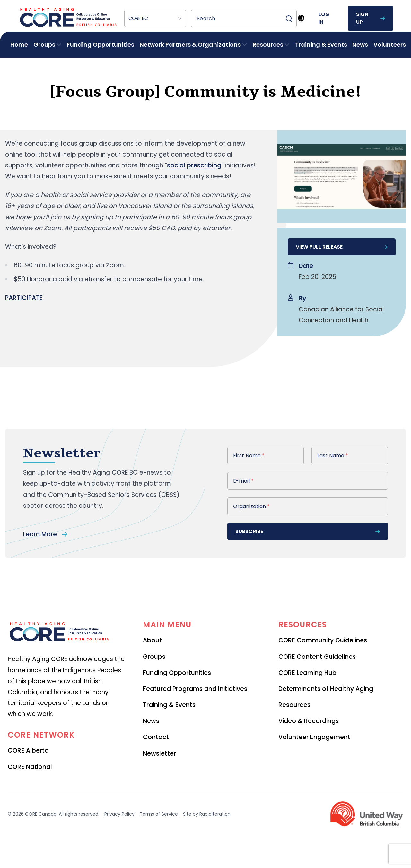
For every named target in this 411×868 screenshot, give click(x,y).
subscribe (308, 534)
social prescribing (194, 165)
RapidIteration (215, 817)
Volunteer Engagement (314, 740)
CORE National (30, 770)
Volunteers (390, 45)
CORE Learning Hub (307, 675)
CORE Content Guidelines (317, 659)
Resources (294, 707)
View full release (342, 247)
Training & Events (321, 45)
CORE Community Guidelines (323, 643)
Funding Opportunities (101, 45)
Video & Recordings (309, 724)
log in (324, 18)
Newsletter (159, 756)
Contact (156, 740)
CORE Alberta (28, 753)
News (360, 45)
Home (19, 45)
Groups (154, 659)
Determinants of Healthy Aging (326, 691)
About (152, 643)
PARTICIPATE (24, 298)
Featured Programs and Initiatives (195, 691)
